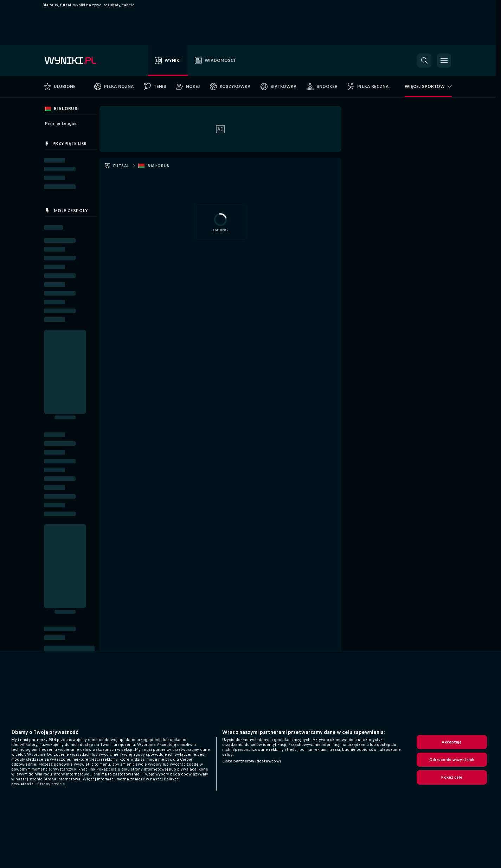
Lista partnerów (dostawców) (252, 761)
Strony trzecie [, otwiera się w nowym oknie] (51, 784)
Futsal (121, 166)
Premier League (61, 123)
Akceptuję (452, 742)
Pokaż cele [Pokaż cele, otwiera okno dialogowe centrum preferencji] (452, 777)
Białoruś (158, 166)
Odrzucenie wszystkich (452, 760)
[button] (424, 61)
